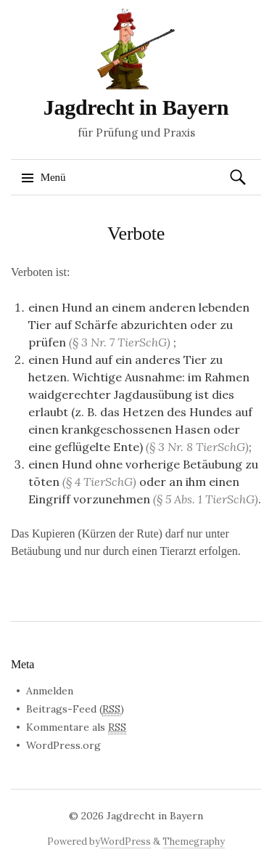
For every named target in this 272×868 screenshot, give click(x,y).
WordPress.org (63, 745)
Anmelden (50, 691)
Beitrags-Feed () (75, 709)
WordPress (125, 841)
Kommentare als (76, 727)
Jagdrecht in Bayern (136, 107)
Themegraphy (194, 841)
